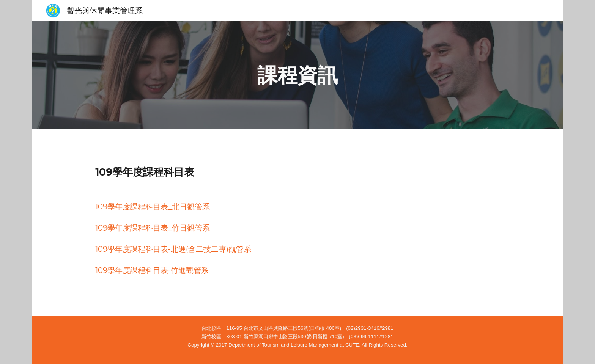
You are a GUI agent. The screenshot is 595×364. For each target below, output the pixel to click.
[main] (297, 75)
